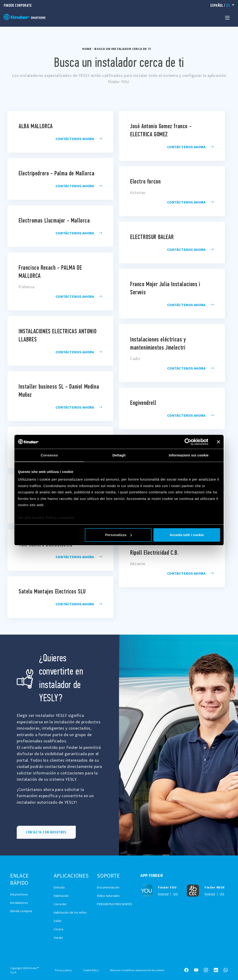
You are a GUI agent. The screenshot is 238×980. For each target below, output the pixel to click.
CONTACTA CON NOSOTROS (46, 832)
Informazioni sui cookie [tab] (189, 455)
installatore (60, 132)
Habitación (61, 896)
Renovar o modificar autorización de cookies (137, 970)
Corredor (60, 904)
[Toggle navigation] (227, 17)
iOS (175, 894)
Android (163, 894)
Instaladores (19, 903)
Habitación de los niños (70, 912)
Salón (58, 921)
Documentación (108, 887)
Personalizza (118, 535)
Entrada (59, 887)
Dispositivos (19, 894)
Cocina (58, 929)
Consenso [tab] (49, 455)
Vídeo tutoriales (108, 896)
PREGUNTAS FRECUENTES (115, 904)
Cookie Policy (91, 970)
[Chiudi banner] (218, 442)
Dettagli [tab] (119, 455)
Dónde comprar (21, 911)
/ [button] (221, 5)
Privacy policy (63, 970)
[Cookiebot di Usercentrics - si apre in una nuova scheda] (188, 442)
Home (87, 49)
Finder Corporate (18, 5)
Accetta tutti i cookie (187, 535)
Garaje (58, 937)
